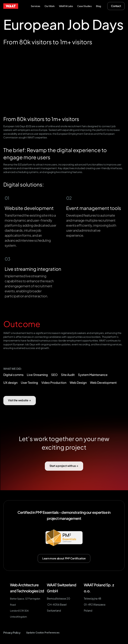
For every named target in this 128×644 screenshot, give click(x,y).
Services (35, 6)
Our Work (50, 6)
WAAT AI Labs (66, 6)
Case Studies (84, 6)
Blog (98, 6)
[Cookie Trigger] (43, 633)
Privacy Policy (12, 633)
